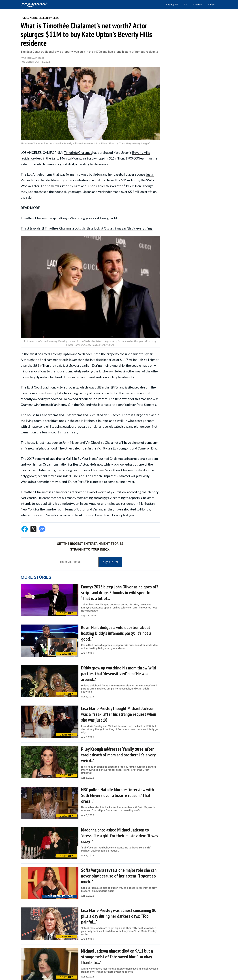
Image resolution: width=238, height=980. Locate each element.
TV (186, 5)
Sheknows (101, 164)
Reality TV (172, 5)
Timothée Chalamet (78, 152)
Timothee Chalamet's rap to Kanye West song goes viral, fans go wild (69, 218)
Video (211, 5)
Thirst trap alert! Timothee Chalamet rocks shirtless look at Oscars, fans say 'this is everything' (87, 228)
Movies (198, 5)
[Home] (34, 5)
